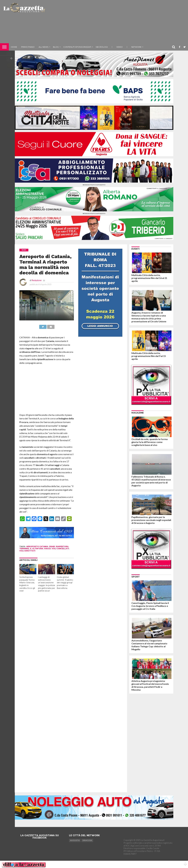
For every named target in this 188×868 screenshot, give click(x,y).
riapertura (62, 546)
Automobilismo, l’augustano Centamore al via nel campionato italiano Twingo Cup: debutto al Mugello (149, 645)
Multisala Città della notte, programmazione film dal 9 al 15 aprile (149, 356)
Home (14, 47)
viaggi (47, 549)
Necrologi (102, 47)
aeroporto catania (37, 546)
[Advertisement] (117, 23)
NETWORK (136, 47)
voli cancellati (60, 549)
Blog (56, 47)
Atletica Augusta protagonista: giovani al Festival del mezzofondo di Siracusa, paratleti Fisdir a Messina (150, 685)
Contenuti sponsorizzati (77, 47)
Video (119, 47)
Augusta (75, 840)
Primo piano (28, 47)
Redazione (37, 280)
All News (44, 47)
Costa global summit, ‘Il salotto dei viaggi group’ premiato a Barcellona (65, 583)
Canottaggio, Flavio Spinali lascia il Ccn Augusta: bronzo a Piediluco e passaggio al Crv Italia (150, 606)
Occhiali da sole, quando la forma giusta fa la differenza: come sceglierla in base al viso (150, 442)
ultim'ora (38, 549)
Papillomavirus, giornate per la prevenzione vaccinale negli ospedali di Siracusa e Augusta (151, 520)
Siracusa (87, 840)
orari (52, 546)
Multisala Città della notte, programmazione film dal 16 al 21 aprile (149, 278)
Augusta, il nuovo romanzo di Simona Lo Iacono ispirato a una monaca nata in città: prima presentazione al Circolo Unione (149, 317)
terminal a (25, 549)
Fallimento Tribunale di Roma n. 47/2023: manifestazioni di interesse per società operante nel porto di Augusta (151, 481)
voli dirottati (27, 551)
